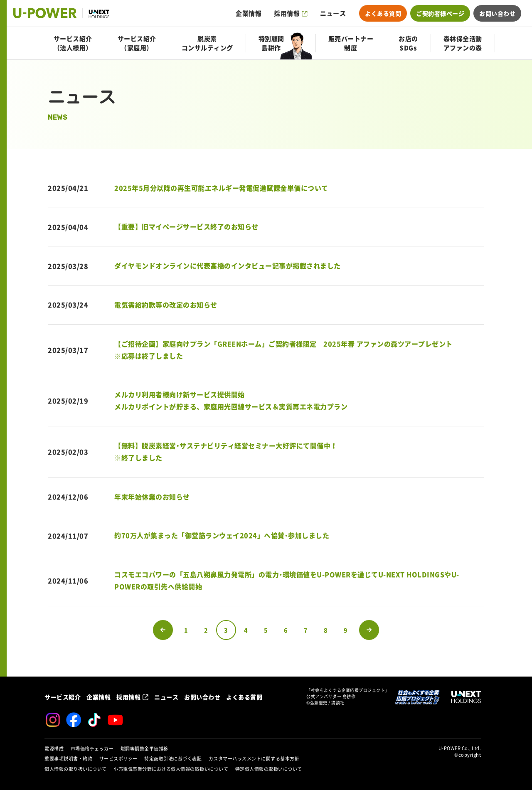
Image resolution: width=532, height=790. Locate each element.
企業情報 (249, 13)
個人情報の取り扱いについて (76, 769)
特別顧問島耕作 (271, 43)
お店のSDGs (408, 43)
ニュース (333, 13)
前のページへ (163, 630)
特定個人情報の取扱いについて (269, 769)
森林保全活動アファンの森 (463, 43)
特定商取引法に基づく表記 (173, 759)
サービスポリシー (118, 759)
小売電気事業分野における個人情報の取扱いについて (171, 769)
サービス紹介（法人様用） (73, 43)
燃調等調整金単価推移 (144, 749)
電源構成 (54, 749)
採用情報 (287, 13)
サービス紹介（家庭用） (137, 43)
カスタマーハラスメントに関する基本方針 (254, 759)
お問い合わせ (497, 13)
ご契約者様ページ (440, 13)
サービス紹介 (63, 697)
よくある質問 (383, 13)
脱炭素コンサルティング (207, 43)
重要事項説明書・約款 (68, 759)
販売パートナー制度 (351, 43)
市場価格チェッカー (92, 749)
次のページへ (369, 630)
